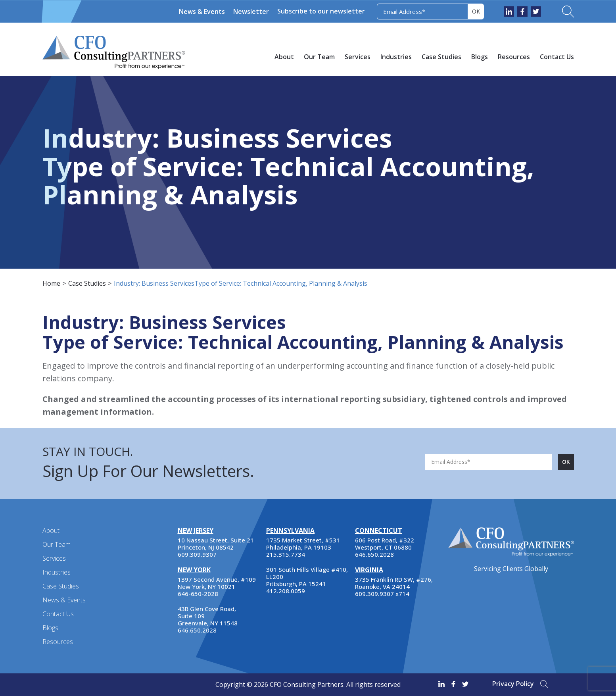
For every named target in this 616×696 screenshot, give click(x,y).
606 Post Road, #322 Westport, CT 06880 (385, 544)
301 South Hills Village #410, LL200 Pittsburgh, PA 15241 (307, 577)
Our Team (319, 57)
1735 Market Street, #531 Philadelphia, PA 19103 (303, 544)
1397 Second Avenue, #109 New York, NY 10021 (217, 583)
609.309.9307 (197, 554)
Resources (514, 57)
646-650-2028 (198, 594)
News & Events (202, 12)
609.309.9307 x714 (382, 594)
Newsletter (251, 12)
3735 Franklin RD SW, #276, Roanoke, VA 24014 (394, 583)
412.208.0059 (286, 591)
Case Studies (441, 57)
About (284, 57)
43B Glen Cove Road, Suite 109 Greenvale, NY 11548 (208, 616)
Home (51, 283)
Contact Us (557, 57)
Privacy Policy (513, 684)
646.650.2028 (197, 630)
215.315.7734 (286, 554)
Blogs (480, 57)
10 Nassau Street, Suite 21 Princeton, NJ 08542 (216, 544)
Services (358, 57)
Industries (396, 57)
